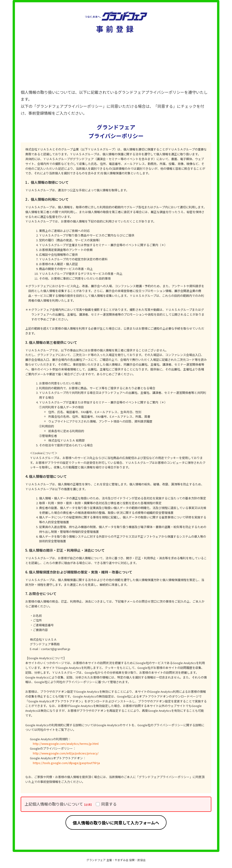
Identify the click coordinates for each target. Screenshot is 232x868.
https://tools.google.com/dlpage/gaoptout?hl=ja (66, 763)
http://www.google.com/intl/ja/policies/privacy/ (66, 753)
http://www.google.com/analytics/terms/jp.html (66, 744)
